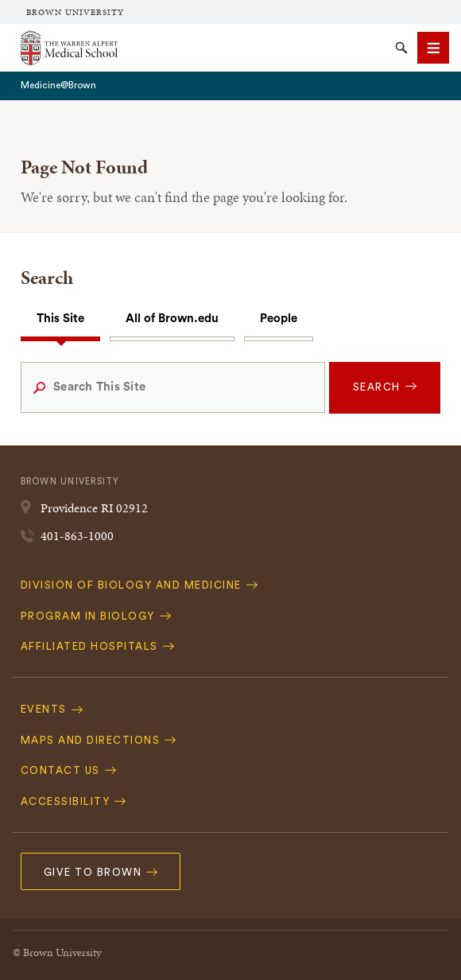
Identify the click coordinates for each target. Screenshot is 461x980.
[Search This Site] (173, 387)
